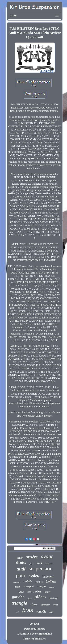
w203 (21, 592)
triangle (19, 603)
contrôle (41, 612)
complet (29, 586)
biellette (51, 581)
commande (49, 564)
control (17, 582)
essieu (34, 576)
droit (39, 563)
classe (34, 604)
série (20, 558)
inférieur (45, 605)
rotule (28, 581)
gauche (18, 597)
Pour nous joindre (35, 629)
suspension (41, 568)
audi (21, 569)
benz (29, 598)
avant (47, 556)
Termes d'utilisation (35, 639)
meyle (42, 586)
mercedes (34, 591)
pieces (31, 564)
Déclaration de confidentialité (35, 634)
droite (21, 562)
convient (48, 577)
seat (51, 612)
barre (48, 592)
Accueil (35, 624)
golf (18, 612)
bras (28, 610)
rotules (39, 582)
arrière (32, 557)
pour (21, 575)
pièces (40, 597)
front (55, 605)
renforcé (53, 598)
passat (52, 587)
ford (17, 587)
